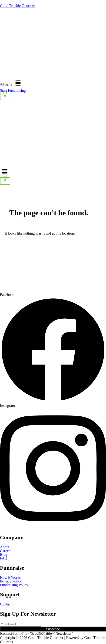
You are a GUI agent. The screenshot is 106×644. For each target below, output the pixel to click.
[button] (53, 83)
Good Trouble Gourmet (17, 6)
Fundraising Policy (14, 585)
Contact (6, 604)
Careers (6, 551)
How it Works (10, 578)
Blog (4, 555)
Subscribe (53, 629)
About (5, 547)
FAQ (4, 558)
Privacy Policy (11, 581)
